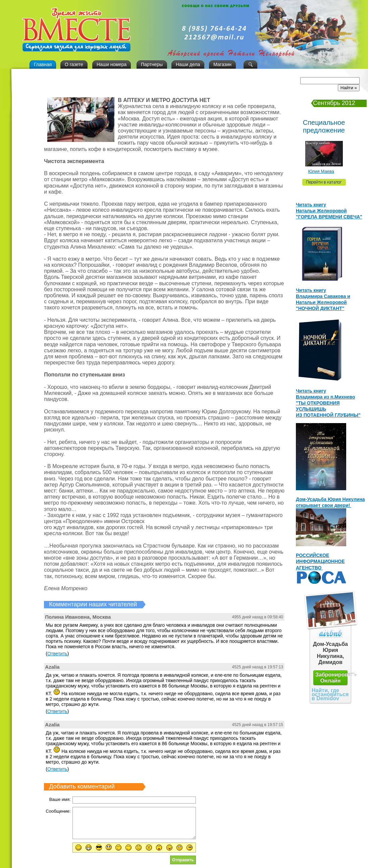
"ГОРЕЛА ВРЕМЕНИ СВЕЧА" (329, 217)
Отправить (183, 860)
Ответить (57, 654)
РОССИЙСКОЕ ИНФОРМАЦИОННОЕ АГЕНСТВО (320, 561)
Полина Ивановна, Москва (78, 617)
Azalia (52, 667)
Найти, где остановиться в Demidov (330, 694)
